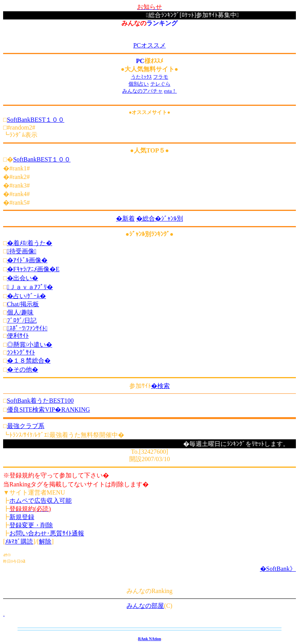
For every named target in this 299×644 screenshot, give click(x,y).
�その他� (23, 369)
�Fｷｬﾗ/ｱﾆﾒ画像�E (33, 269)
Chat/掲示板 (23, 304)
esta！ (170, 91)
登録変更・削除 (31, 525)
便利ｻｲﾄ (18, 336)
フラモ (161, 77)
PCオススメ (149, 45)
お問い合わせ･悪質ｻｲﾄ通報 (47, 533)
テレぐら (160, 84)
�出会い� (23, 278)
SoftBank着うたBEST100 (40, 401)
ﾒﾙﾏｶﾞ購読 (19, 541)
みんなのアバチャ (142, 91)
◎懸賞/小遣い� (30, 345)
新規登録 (22, 517)
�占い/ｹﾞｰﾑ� (26, 296)
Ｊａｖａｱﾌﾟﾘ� (30, 287)
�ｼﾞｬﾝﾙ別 (169, 218)
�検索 (160, 386)
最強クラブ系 (26, 426)
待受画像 (22, 251)
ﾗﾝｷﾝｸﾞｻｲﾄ (21, 352)
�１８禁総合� (29, 361)
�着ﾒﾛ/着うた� (30, 243)
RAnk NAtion (149, 639)
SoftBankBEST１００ (36, 120)
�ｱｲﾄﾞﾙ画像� (27, 260)
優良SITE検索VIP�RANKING (48, 410)
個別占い (139, 84)
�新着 (125, 218)
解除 (45, 541)
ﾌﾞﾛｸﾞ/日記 (22, 320)
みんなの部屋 (145, 606)
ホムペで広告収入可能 (40, 501)
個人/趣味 (20, 312)
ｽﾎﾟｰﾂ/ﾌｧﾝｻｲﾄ (27, 328)
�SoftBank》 (278, 569)
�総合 (146, 218)
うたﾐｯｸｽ (141, 77)
